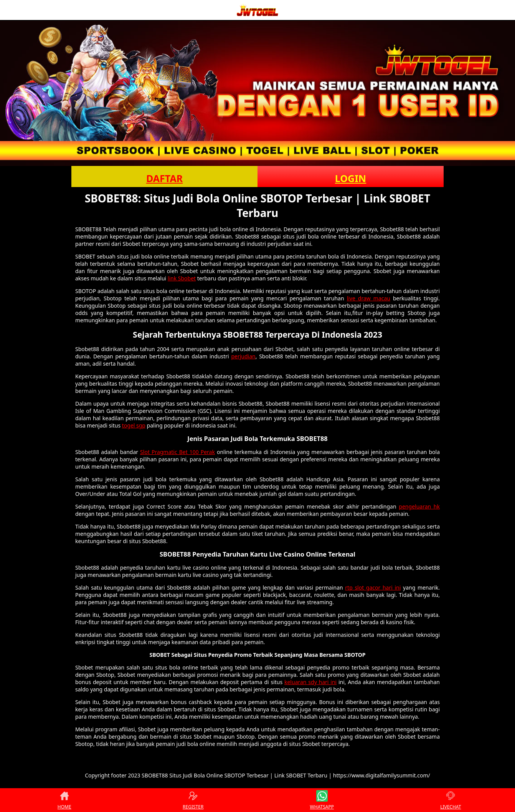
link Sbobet (182, 278)
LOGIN (351, 178)
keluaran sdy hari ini (310, 682)
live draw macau (369, 298)
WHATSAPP (322, 800)
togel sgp (134, 425)
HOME (64, 800)
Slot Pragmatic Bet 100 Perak (177, 452)
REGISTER (193, 800)
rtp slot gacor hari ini (373, 587)
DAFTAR (164, 178)
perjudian (243, 356)
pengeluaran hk (419, 506)
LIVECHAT (451, 800)
